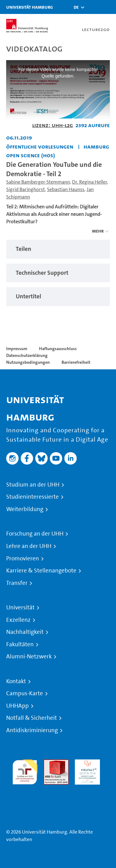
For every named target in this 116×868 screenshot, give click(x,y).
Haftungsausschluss (58, 349)
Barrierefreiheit (76, 362)
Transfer (17, 583)
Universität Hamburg (30, 7)
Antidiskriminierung (32, 730)
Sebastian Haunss (66, 189)
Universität (20, 608)
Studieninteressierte (32, 497)
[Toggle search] (93, 7)
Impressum (17, 349)
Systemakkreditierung (25, 788)
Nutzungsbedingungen (28, 362)
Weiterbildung (25, 509)
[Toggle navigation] (108, 7)
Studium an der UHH (33, 485)
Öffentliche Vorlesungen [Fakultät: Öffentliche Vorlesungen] (40, 147)
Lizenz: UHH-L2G (53, 125)
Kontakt (16, 681)
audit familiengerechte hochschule (25, 770)
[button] (76, 7)
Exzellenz (18, 620)
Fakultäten (20, 644)
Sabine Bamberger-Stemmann (38, 182)
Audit (49, 763)
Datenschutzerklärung (27, 355)
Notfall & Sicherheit (32, 718)
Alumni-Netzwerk (29, 657)
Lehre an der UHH (29, 546)
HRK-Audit (86, 763)
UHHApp (17, 706)
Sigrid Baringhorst (26, 189)
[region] (58, 249)
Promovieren (23, 559)
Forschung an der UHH (35, 534)
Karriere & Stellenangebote (41, 571)
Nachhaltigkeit (25, 632)
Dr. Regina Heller (90, 182)
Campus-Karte (25, 693)
